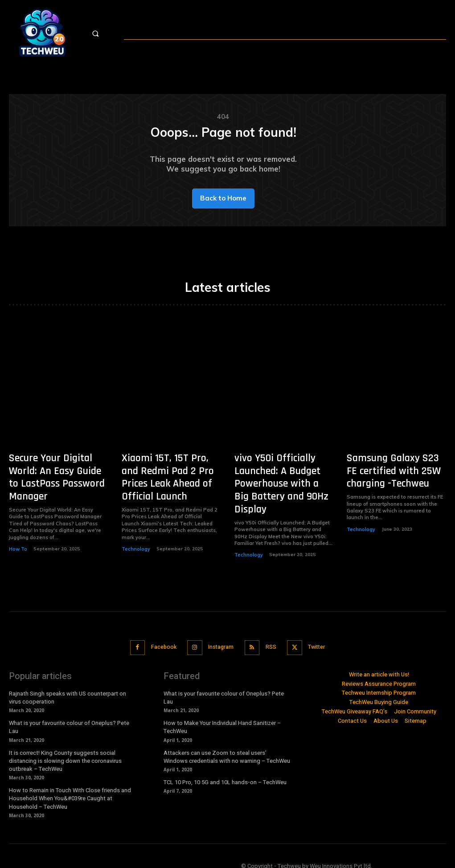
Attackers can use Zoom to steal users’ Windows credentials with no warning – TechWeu (227, 747)
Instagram (219, 639)
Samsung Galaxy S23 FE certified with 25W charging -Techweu (389, 475)
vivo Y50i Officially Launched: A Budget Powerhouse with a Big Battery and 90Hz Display (280, 480)
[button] (104, 33)
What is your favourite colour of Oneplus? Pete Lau (69, 718)
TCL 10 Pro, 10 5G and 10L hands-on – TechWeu (225, 773)
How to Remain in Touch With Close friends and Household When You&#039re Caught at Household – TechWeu (70, 789)
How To (18, 537)
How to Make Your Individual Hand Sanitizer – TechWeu (222, 718)
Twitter (321, 639)
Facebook (159, 639)
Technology (135, 547)
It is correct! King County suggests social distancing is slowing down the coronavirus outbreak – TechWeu (65, 751)
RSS (272, 639)
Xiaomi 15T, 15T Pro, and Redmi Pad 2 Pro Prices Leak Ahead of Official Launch (164, 480)
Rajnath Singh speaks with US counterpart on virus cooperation (68, 688)
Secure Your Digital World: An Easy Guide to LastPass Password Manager (57, 475)
